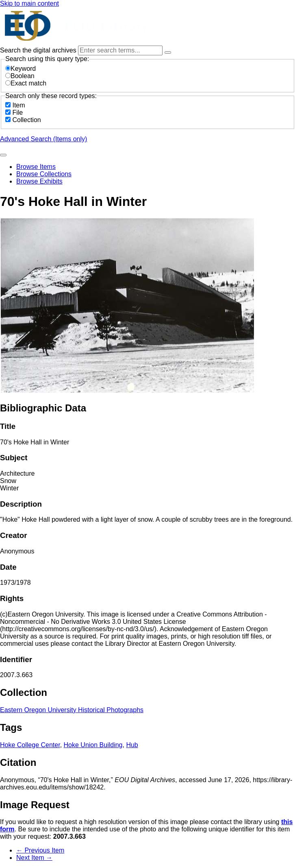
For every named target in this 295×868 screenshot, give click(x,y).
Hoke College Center (30, 745)
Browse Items (36, 167)
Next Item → (34, 858)
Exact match (26, 83)
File (17, 113)
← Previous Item (40, 850)
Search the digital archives (39, 50)
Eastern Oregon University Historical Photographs (72, 710)
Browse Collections (44, 174)
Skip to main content (29, 3)
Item (18, 105)
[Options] (168, 52)
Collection (26, 120)
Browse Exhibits (39, 181)
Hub (132, 745)
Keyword (21, 69)
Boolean (20, 76)
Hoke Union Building (93, 745)
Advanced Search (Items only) (43, 139)
